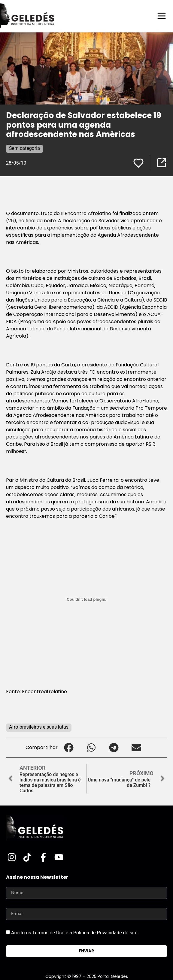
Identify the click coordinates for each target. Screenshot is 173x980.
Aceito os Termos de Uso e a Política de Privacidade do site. (75, 933)
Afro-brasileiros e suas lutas (39, 727)
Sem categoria (24, 148)
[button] (69, 748)
